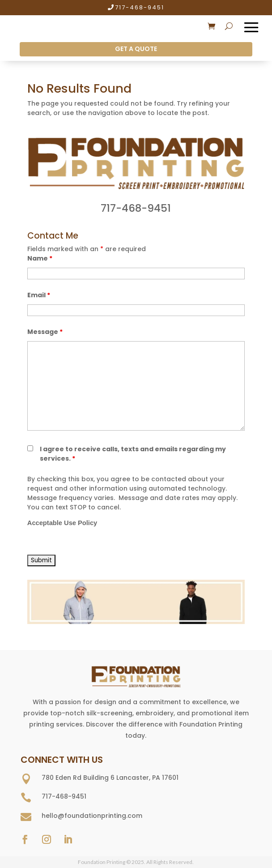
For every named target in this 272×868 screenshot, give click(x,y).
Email (39, 295)
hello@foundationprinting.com (92, 816)
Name (40, 258)
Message (45, 332)
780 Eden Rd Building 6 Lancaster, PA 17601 (110, 778)
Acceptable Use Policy (62, 523)
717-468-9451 (140, 7)
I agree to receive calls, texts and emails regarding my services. (133, 454)
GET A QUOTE (136, 49)
